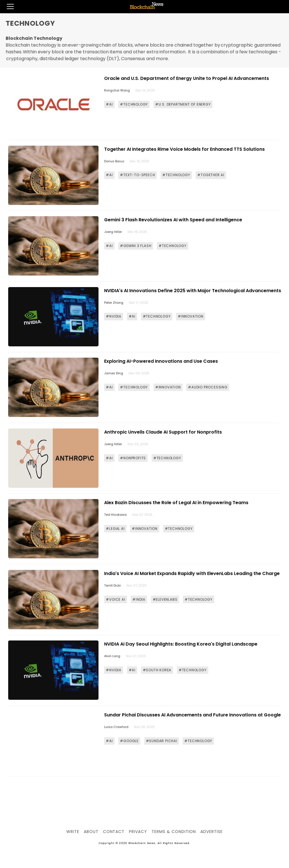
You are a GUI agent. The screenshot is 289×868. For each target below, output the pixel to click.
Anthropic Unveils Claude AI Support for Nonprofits (163, 432)
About (91, 832)
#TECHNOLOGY (134, 104)
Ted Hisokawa (115, 515)
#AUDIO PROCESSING (208, 387)
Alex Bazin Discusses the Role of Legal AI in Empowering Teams (176, 503)
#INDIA (139, 599)
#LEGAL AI (115, 529)
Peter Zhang (114, 303)
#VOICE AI (115, 599)
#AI (109, 104)
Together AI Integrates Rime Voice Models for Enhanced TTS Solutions (184, 149)
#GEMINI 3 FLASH (136, 246)
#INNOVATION (191, 316)
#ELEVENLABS (165, 599)
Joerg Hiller (113, 232)
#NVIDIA (114, 316)
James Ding (114, 373)
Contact (114, 832)
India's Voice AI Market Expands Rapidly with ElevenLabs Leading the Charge (192, 573)
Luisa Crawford (116, 727)
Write (73, 832)
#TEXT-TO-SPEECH (137, 175)
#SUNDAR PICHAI (162, 741)
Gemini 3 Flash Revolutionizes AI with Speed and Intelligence (173, 220)
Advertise (212, 832)
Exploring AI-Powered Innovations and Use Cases (161, 361)
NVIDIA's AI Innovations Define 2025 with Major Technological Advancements (193, 291)
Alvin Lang (112, 656)
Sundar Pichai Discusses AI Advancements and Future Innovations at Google (192, 715)
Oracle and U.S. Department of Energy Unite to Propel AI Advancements (187, 78)
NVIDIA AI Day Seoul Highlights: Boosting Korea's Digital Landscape (181, 644)
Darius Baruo (114, 161)
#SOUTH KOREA (157, 670)
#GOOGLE (129, 741)
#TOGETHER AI (211, 175)
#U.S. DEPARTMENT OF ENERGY (183, 104)
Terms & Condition (174, 832)
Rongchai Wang (117, 90)
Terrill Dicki (112, 585)
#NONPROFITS (133, 458)
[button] (7, 6)
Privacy (138, 832)
